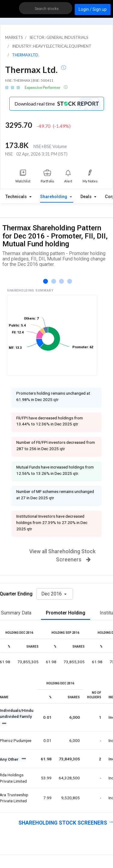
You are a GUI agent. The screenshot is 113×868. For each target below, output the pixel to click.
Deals (87, 197)
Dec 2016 (52, 594)
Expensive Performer (43, 87)
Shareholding (54, 197)
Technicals (17, 197)
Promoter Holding (66, 613)
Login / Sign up (93, 9)
